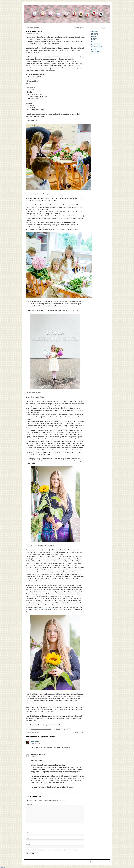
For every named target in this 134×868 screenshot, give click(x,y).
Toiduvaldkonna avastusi (32, 28)
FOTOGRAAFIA (95, 35)
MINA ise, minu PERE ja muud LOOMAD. (41, 729)
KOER (93, 41)
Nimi (27, 832)
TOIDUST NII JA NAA (97, 53)
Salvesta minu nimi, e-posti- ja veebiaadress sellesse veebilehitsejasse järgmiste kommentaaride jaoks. (53, 850)
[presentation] (40, 828)
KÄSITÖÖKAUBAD (96, 43)
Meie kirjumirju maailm (97, 45)
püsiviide (58, 729)
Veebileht (28, 844)
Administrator (29, 34)
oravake (33, 741)
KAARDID (94, 36)
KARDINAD (94, 38)
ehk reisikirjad (95, 32)
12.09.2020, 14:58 (35, 744)
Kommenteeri (29, 804)
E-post (28, 838)
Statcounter (3, 867)
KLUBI (93, 40)
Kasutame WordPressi (97, 862)
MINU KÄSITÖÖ (95, 51)
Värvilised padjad (80, 28)
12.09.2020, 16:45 (35, 757)
